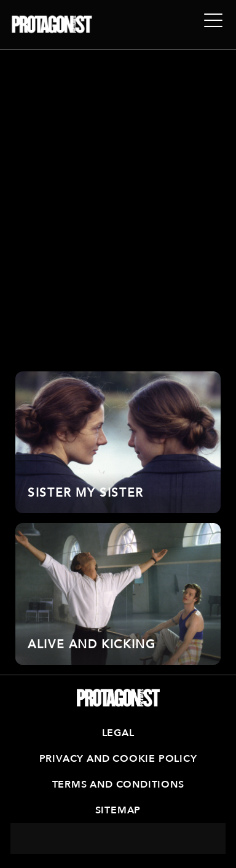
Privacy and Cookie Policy (118, 759)
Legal (118, 733)
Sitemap (118, 810)
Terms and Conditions (118, 785)
